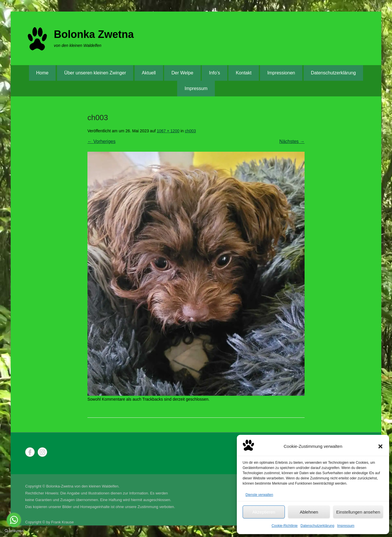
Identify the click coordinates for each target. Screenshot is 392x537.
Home (42, 73)
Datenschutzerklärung (317, 526)
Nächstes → (292, 141)
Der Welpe (182, 73)
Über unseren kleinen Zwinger (95, 73)
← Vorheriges (101, 141)
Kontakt (243, 73)
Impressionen (281, 73)
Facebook (30, 452)
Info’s (215, 73)
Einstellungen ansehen (358, 512)
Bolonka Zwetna (94, 34)
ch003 (190, 131)
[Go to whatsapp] (14, 520)
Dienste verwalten (259, 495)
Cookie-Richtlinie (285, 526)
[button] (380, 446)
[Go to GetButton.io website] (14, 531)
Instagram (42, 452)
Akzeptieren (264, 512)
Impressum (346, 526)
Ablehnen (309, 512)
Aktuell (149, 73)
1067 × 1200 (168, 131)
